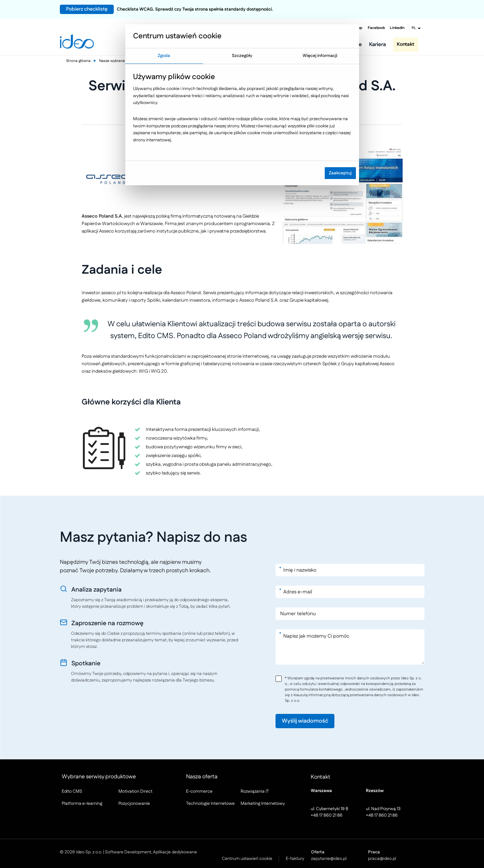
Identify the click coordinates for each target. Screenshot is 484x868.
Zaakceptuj (340, 173)
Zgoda (164, 56)
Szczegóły (242, 56)
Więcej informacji (320, 56)
